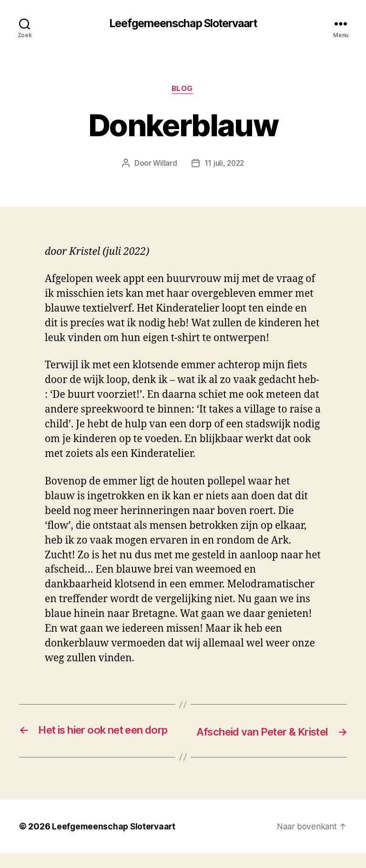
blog (183, 90)
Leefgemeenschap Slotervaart (183, 24)
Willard (164, 164)
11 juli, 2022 (224, 164)
